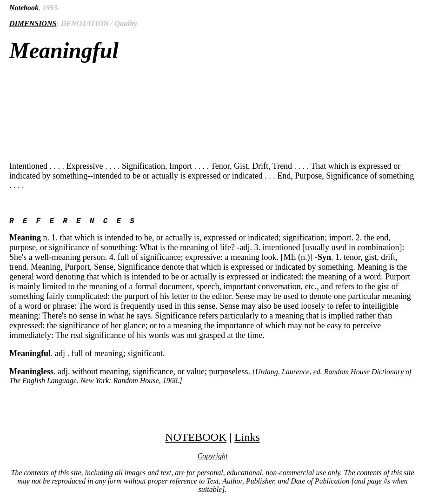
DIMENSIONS (33, 23)
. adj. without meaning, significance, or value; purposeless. (210, 378)
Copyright (213, 458)
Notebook (24, 8)
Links (247, 439)
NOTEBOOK (196, 439)
